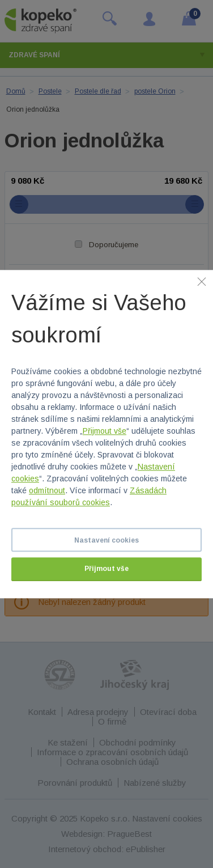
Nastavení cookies (107, 540)
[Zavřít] (202, 281)
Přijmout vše (105, 431)
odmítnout (47, 490)
